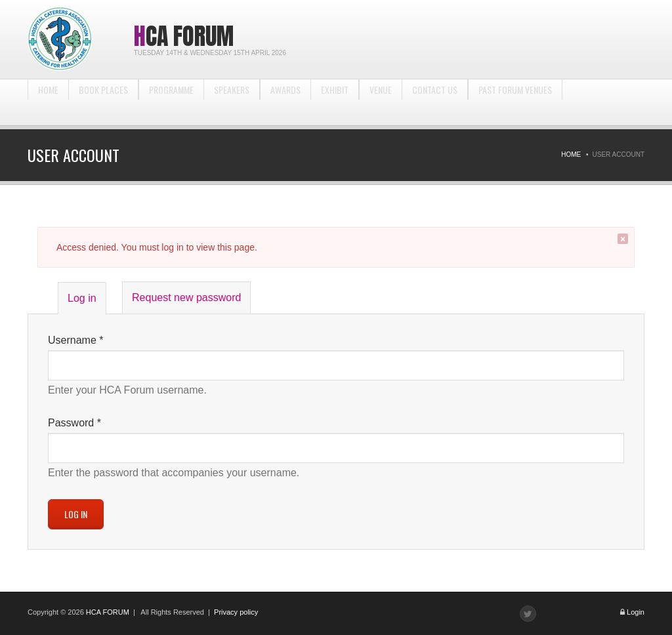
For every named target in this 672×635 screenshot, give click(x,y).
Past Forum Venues (515, 102)
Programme (171, 102)
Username (75, 340)
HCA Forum (184, 36)
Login (636, 612)
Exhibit (335, 102)
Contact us (435, 102)
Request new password (186, 297)
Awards (285, 102)
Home (48, 102)
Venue (381, 102)
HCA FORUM (108, 612)
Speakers (232, 102)
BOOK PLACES (103, 102)
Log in (87, 303)
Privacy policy (236, 612)
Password (74, 423)
